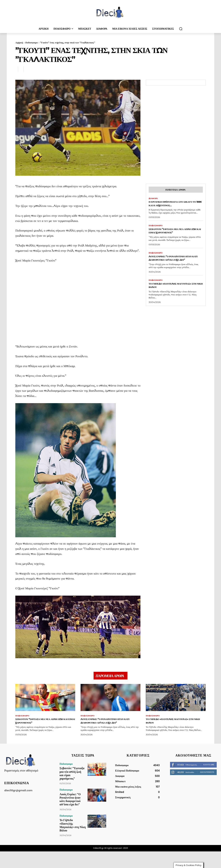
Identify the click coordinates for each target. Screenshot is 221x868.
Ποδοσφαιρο (32, 42)
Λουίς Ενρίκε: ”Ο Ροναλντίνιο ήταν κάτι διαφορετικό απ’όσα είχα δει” (174, 268)
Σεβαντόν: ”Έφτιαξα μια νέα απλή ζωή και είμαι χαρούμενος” (172, 237)
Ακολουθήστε (207, 774)
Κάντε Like (209, 766)
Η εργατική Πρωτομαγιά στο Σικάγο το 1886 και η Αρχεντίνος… (171, 206)
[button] (181, 29)
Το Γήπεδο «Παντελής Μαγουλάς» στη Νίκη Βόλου (171, 298)
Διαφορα (154, 199)
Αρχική (19, 42)
